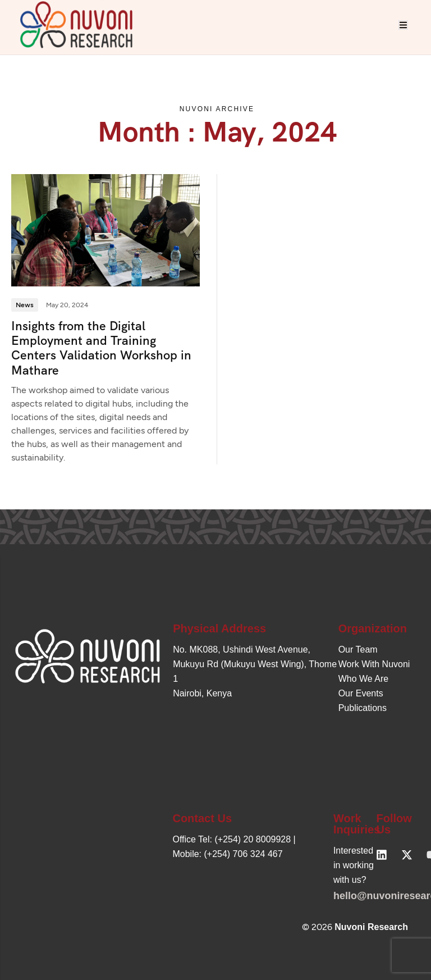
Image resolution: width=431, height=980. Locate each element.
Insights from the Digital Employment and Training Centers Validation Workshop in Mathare (101, 348)
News (25, 305)
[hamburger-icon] (403, 25)
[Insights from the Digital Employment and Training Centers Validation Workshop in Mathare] (106, 230)
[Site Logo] (76, 24)
